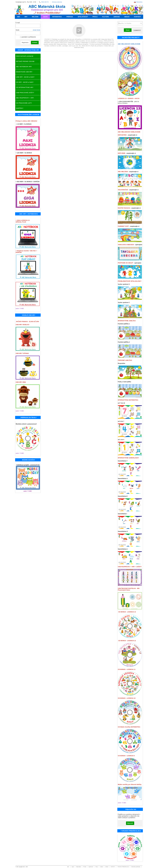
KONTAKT (113, 867)
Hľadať (128, 30)
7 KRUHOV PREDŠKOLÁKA (123, 867)
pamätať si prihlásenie (28, 37)
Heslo (17, 30)
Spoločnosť (91, 867)
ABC (68, 867)
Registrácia (25, 43)
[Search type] (137, 30)
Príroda (85, 867)
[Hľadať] (141, 23)
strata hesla (36, 30)
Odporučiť (130, 823)
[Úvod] (19, 9)
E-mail (18, 23)
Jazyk (73, 867)
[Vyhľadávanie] (130, 23)
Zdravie (107, 867)
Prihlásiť (35, 43)
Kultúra (102, 867)
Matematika (79, 867)
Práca (97, 867)
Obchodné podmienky (136, 867)
